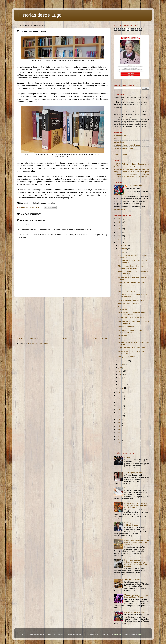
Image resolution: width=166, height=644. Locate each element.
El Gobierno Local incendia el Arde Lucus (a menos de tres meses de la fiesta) (136, 505)
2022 (119, 232)
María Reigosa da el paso (134, 612)
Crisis (147, 167)
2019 (119, 242)
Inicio (65, 338)
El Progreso (118, 151)
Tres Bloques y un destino (134, 473)
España (146, 172)
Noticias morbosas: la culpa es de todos (134, 300)
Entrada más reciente (28, 338)
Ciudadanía (139, 177)
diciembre (123, 245)
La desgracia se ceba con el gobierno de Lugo (135, 524)
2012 (119, 413)
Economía (128, 167)
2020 (119, 239)
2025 (119, 222)
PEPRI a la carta (125, 336)
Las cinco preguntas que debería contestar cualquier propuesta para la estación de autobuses (136, 563)
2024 (119, 226)
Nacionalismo (129, 177)
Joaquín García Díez (123, 172)
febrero (122, 385)
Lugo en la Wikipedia (122, 154)
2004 (119, 429)
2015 (119, 402)
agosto (121, 364)
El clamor (128, 457)
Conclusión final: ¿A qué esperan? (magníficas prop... (131, 352)
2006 (119, 423)
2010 (119, 419)
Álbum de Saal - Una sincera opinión (132, 339)
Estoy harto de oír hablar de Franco (132, 282)
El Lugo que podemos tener (129, 357)
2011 (119, 416)
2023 (119, 229)
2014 (119, 406)
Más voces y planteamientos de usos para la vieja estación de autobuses (137, 542)
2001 (119, 440)
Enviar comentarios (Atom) (38, 343)
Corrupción (137, 172)
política (133, 164)
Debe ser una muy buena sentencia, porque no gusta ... (132, 313)
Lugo (117, 164)
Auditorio (117, 174)
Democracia (144, 164)
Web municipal (119, 139)
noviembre (123, 249)
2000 (119, 443)
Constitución (119, 177)
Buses (145, 177)
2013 (119, 409)
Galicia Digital (119, 142)
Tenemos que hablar (132, 579)
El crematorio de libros (127, 291)
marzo (121, 381)
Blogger (141, 634)
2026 (119, 219)
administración (138, 167)
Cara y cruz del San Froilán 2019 (131, 318)
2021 (119, 236)
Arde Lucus (118, 167)
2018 (119, 392)
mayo (121, 374)
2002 (119, 436)
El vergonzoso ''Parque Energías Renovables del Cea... (131, 267)
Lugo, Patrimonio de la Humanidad (132, 348)
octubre (122, 252)
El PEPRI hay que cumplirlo (129, 303)
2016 (119, 399)
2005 (119, 426)
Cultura (125, 164)
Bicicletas (146, 174)
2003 (119, 433)
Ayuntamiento (119, 169)
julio (120, 368)
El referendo (129, 488)
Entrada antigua (100, 338)
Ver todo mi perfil (120, 209)
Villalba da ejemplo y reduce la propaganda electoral (130, 331)
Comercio (130, 169)
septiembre (123, 361)
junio (121, 371)
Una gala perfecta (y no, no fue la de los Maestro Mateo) (136, 596)
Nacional (146, 169)
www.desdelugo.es (121, 136)
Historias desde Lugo (40, 15)
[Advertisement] (62, 317)
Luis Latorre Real (135, 186)
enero (121, 388)
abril (120, 378)
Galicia (138, 169)
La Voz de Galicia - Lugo (123, 148)
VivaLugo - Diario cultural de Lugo (127, 145)
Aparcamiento (131, 174)
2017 (119, 396)
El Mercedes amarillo (126, 327)
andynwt (117, 634)
